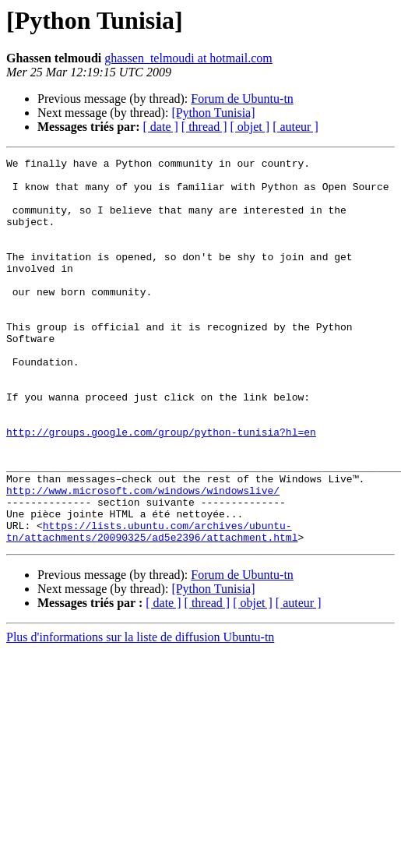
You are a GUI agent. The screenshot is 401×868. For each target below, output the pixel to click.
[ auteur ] (295, 127)
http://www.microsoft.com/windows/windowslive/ (143, 558)
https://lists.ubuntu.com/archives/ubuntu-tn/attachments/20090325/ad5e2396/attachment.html (152, 607)
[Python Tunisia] (213, 113)
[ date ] (161, 127)
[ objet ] (250, 127)
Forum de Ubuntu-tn (242, 99)
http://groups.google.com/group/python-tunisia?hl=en (161, 488)
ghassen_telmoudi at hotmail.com (188, 58)
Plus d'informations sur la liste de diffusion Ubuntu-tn (140, 714)
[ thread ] (204, 127)
